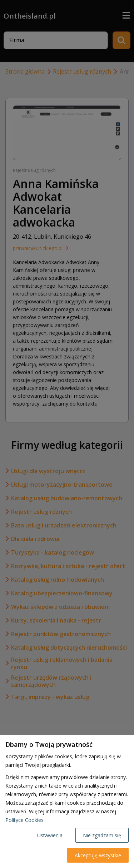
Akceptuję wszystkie (98, 855)
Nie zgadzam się (102, 835)
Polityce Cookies (24, 820)
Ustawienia (50, 835)
